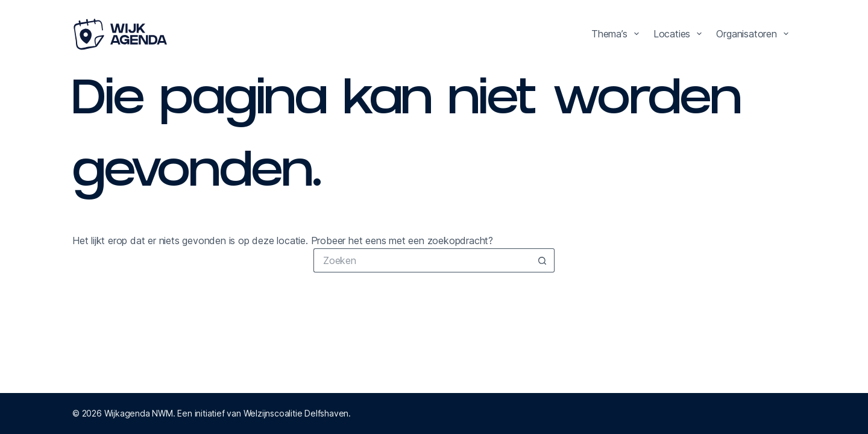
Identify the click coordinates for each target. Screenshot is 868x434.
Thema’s (618, 34)
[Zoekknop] (542, 260)
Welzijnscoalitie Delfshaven (296, 413)
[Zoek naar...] (422, 260)
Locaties (680, 34)
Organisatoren (755, 34)
